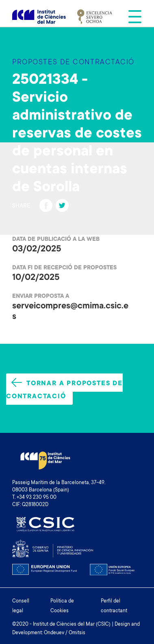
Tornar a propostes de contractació (64, 389)
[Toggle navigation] (132, 17)
